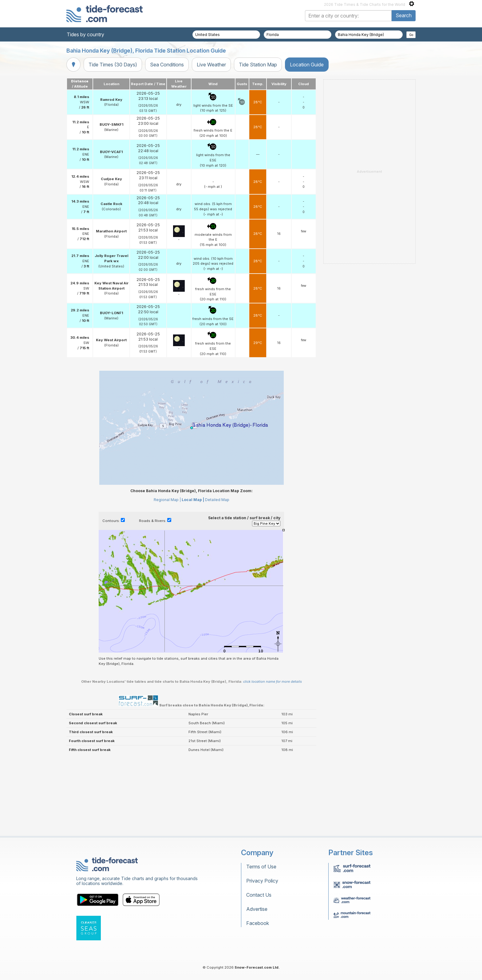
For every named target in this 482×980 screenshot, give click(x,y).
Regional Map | (167, 500)
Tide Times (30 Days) (113, 65)
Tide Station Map (258, 65)
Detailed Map (217, 500)
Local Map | (193, 500)
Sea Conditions (167, 65)
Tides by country (85, 34)
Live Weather (211, 65)
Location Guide (307, 65)
